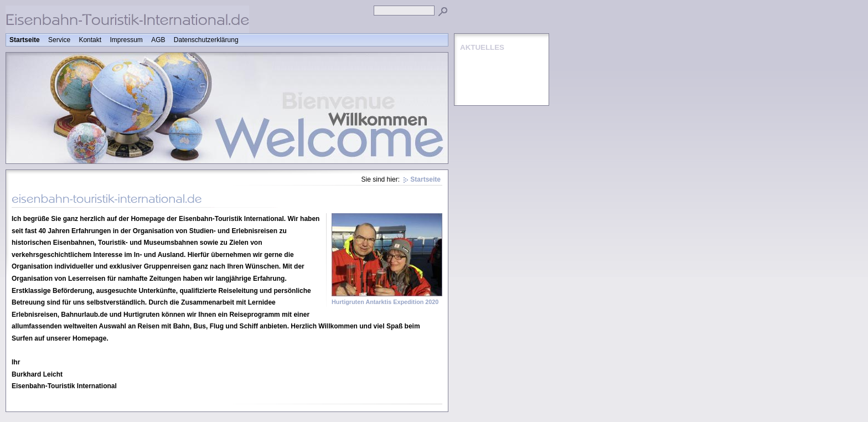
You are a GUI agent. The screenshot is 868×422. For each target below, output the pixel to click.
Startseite (25, 40)
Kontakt (90, 40)
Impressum (126, 40)
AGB (158, 40)
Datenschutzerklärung (206, 40)
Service (59, 40)
